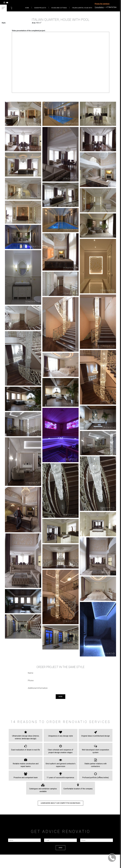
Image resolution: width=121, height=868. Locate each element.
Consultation (99, 7)
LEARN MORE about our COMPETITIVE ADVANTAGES (60, 803)
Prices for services (102, 4)
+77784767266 (111, 7)
